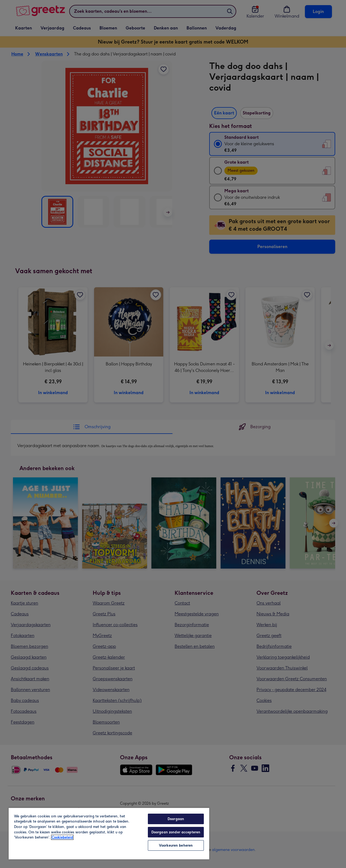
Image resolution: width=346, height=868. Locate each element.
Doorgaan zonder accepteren (176, 832)
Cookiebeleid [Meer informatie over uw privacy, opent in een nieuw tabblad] (62, 837)
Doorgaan (176, 819)
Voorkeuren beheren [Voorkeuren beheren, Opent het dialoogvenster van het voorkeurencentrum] (176, 845)
